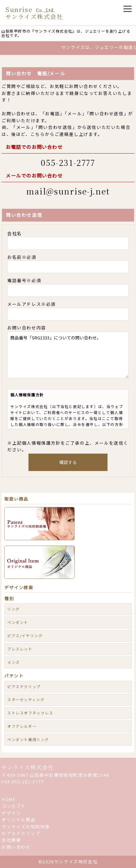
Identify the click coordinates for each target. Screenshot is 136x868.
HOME (9, 799)
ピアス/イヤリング (25, 636)
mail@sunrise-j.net (68, 191)
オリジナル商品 (19, 820)
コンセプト (14, 806)
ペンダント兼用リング (28, 739)
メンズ (14, 662)
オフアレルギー (22, 726)
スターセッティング (26, 699)
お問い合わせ (16, 847)
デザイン (11, 813)
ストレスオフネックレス (30, 713)
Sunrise (34, 13)
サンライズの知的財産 (26, 827)
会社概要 (11, 840)
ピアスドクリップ (24, 686)
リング (14, 609)
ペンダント (18, 622)
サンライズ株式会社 (28, 767)
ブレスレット (20, 649)
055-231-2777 (68, 162)
